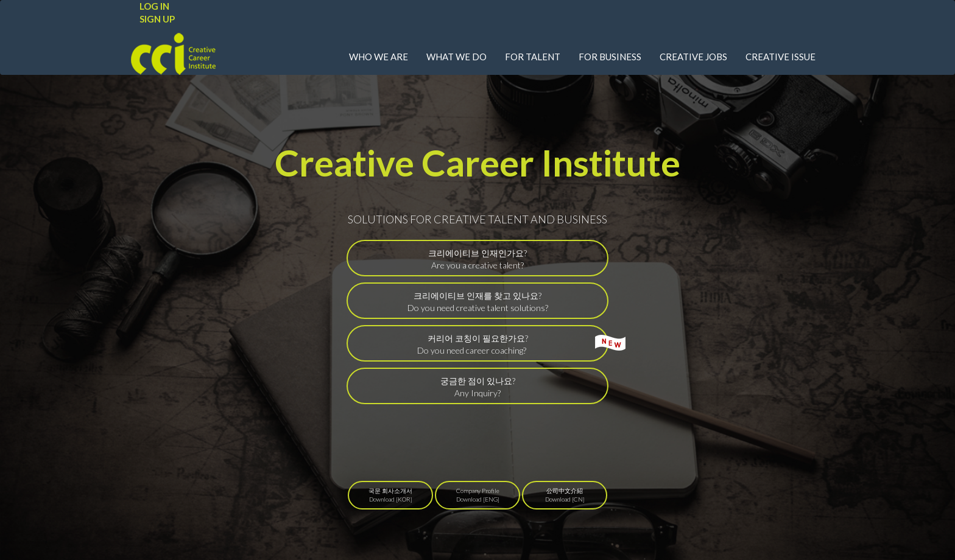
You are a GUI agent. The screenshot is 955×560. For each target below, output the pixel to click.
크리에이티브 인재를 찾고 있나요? (478, 302)
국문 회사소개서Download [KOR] (390, 495)
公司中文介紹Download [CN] (565, 495)
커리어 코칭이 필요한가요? (513, 344)
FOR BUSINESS (610, 57)
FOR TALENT (533, 57)
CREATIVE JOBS (693, 57)
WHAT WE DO (456, 57)
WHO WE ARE (379, 57)
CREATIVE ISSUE (781, 57)
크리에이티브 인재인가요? (477, 259)
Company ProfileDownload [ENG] (478, 495)
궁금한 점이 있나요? (478, 387)
